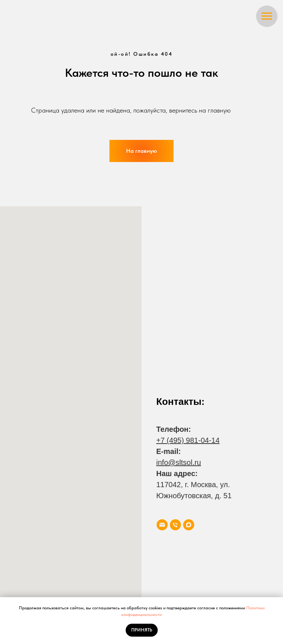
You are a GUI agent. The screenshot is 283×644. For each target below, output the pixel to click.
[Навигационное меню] (267, 16)
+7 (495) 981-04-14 (188, 440)
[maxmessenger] (189, 525)
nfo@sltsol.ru (179, 462)
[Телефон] (175, 525)
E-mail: (169, 451)
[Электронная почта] (162, 525)
